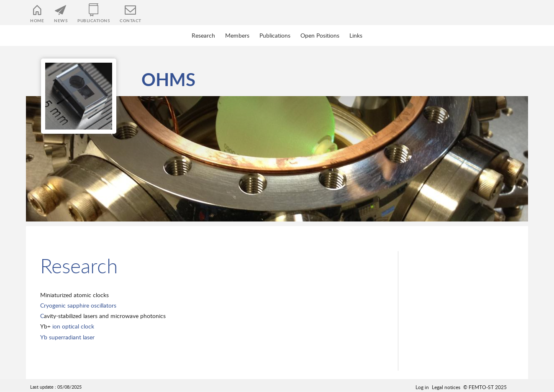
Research (203, 35)
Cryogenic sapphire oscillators (78, 305)
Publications (94, 20)
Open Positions (320, 35)
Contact (131, 20)
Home (37, 20)
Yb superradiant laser (67, 337)
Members (237, 35)
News (61, 20)
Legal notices (446, 387)
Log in (422, 387)
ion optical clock (72, 326)
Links (356, 35)
